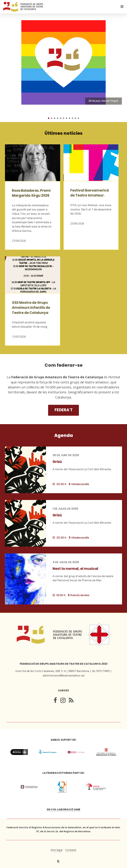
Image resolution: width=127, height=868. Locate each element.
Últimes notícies (64, 133)
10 (75, 118)
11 (78, 118)
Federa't (64, 410)
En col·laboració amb (63, 809)
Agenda (64, 435)
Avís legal (57, 850)
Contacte (71, 850)
